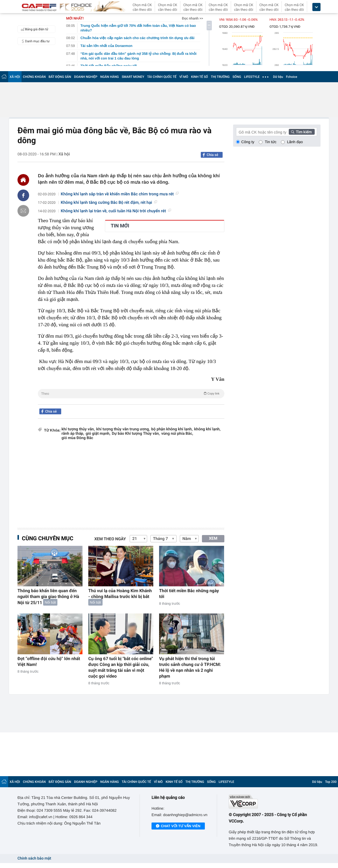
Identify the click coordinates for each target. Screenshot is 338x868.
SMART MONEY (133, 77)
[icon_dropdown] (316, 7)
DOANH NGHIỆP (86, 77)
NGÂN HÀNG (110, 77)
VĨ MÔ (184, 77)
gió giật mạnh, (98, 434)
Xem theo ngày (110, 539)
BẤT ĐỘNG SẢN (60, 77)
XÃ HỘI (15, 77)
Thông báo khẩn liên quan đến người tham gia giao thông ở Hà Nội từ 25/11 (48, 597)
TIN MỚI (120, 226)
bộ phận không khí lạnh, (172, 429)
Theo (131, 393)
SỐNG (237, 77)
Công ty (248, 142)
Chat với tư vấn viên (178, 826)
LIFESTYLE (252, 77)
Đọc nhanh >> (192, 18)
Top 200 (331, 782)
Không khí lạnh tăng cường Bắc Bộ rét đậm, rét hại (109, 203)
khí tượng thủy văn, (78, 429)
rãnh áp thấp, (73, 434)
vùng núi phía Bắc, (177, 434)
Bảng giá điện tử (34, 29)
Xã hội (64, 154)
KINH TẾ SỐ (200, 77)
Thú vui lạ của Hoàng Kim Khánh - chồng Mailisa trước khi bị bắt (120, 594)
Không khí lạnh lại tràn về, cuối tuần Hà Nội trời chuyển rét (116, 211)
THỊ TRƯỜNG (220, 77)
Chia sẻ (212, 155)
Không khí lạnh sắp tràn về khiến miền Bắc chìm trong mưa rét (120, 194)
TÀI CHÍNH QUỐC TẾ (162, 77)
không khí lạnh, (207, 429)
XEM (213, 539)
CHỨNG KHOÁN (34, 77)
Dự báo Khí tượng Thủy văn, (136, 434)
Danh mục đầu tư (34, 41)
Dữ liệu (278, 77)
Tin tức (271, 142)
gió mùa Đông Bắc (77, 438)
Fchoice (292, 77)
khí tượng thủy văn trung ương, (123, 429)
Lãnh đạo (295, 142)
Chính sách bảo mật (34, 859)
